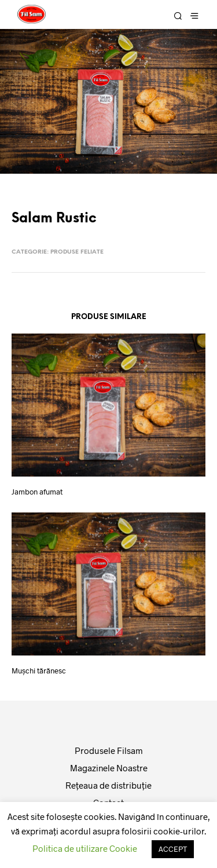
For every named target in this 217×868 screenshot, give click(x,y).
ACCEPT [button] (173, 849)
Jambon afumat (37, 492)
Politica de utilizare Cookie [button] (85, 848)
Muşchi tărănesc (39, 671)
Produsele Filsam (109, 750)
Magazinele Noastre (109, 768)
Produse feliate (77, 252)
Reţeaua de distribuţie (108, 785)
